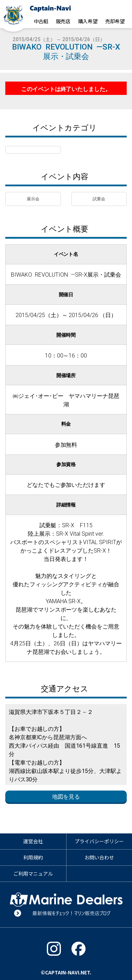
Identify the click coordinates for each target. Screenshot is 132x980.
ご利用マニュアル (33, 873)
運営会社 (33, 841)
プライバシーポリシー (99, 841)
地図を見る (66, 797)
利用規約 (33, 857)
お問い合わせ (99, 857)
